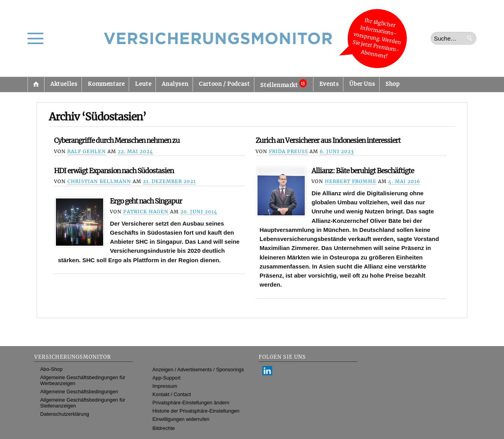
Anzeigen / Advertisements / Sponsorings (198, 370)
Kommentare (106, 84)
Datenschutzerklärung (65, 414)
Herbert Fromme (351, 181)
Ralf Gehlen (87, 151)
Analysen (175, 84)
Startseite (36, 84)
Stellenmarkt (283, 84)
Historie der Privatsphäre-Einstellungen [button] (196, 411)
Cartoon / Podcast (224, 84)
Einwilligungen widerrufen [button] (181, 419)
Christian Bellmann (99, 181)
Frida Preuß (288, 151)
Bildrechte (164, 428)
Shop (392, 84)
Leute (143, 84)
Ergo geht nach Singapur (146, 201)
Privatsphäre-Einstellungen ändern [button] (191, 403)
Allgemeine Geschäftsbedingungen (79, 392)
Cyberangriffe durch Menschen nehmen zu (117, 141)
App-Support (167, 378)
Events (329, 84)
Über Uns (362, 84)
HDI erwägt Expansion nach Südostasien (114, 171)
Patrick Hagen (146, 212)
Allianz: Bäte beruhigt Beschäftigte (363, 171)
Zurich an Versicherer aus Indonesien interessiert (328, 141)
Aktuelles (64, 84)
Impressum (165, 386)
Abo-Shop (51, 369)
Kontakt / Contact (172, 394)
